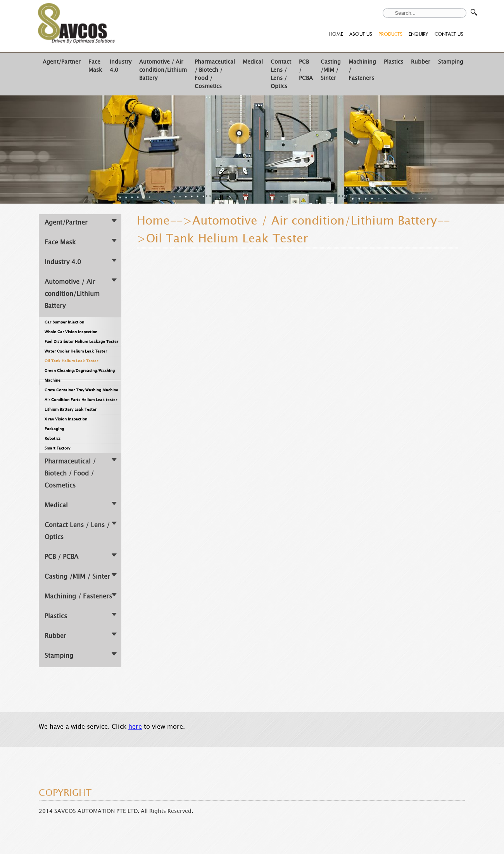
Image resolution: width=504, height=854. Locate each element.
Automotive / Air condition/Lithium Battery (163, 70)
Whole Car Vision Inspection (71, 332)
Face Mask (95, 66)
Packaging (54, 429)
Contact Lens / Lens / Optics (281, 74)
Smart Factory (57, 448)
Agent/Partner (62, 62)
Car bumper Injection (64, 322)
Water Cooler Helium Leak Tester (76, 351)
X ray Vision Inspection (66, 419)
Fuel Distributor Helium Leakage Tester (81, 341)
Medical (253, 62)
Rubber (421, 62)
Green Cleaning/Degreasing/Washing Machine (80, 375)
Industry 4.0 (63, 262)
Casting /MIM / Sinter (331, 70)
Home (153, 221)
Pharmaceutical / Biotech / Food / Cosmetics (70, 473)
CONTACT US (449, 34)
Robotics (53, 438)
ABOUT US (361, 34)
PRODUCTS (390, 34)
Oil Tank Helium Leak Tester (71, 361)
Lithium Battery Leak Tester (71, 409)
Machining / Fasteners (78, 596)
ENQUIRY (419, 34)
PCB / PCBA (61, 557)
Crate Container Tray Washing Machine (81, 390)
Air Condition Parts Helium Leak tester (81, 400)
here (135, 727)
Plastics (394, 62)
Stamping (451, 62)
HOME (336, 34)
